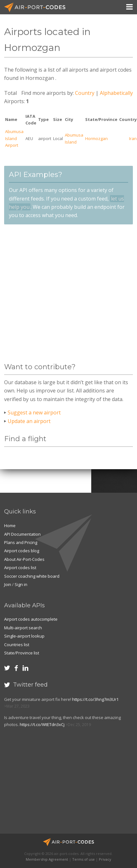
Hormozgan (96, 138)
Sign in (21, 584)
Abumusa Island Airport (14, 138)
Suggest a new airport (34, 413)
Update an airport (29, 421)
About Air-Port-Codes (24, 559)
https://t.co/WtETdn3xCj (42, 724)
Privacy (105, 859)
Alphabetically (116, 93)
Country (85, 93)
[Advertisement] (60, 294)
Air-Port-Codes (38, 7)
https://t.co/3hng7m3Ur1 (95, 699)
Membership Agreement (47, 859)
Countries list (17, 645)
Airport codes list (20, 568)
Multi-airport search (23, 628)
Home (10, 526)
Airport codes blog (22, 551)
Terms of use (83, 859)
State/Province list (22, 653)
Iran (133, 138)
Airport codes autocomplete (31, 619)
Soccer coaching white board (32, 576)
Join (8, 584)
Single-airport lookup (24, 636)
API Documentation (22, 534)
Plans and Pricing (21, 542)
